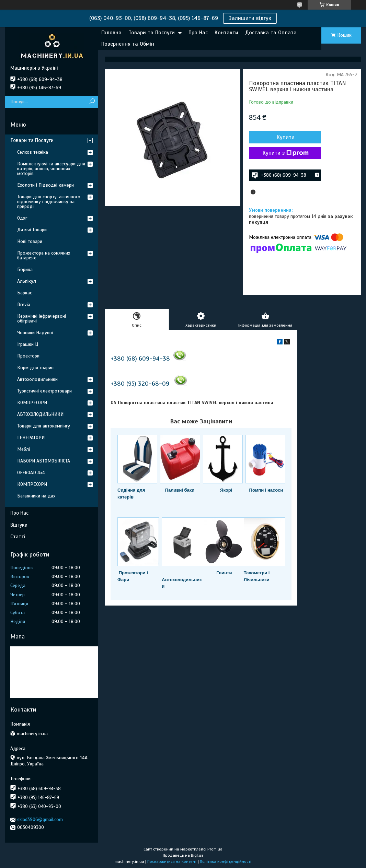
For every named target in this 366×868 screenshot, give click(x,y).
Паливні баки (180, 490)
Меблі (24, 449)
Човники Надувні (35, 333)
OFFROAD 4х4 (31, 473)
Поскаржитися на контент (172, 861)
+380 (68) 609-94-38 (140, 359)
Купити (286, 137)
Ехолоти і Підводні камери (45, 185)
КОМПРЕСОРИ (32, 403)
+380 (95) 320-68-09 (140, 384)
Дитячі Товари (32, 230)
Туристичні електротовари (44, 391)
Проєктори (28, 356)
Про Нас (198, 33)
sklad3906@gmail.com (40, 819)
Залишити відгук (250, 18)
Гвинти (224, 573)
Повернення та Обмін (128, 44)
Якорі (226, 490)
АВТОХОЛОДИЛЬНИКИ (40, 414)
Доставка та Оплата (271, 33)
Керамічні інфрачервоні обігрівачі (42, 319)
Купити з (286, 153)
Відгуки (19, 525)
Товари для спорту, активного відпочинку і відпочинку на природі (49, 202)
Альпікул (27, 281)
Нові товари (30, 241)
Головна (111, 33)
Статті (18, 537)
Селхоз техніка (33, 152)
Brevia (24, 304)
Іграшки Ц (28, 344)
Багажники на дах (36, 496)
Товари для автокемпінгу (44, 426)
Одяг (22, 218)
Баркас (25, 293)
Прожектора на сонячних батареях (44, 255)
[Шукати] (92, 102)
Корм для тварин (35, 368)
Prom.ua (215, 849)
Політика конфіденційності (226, 861)
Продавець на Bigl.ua (183, 855)
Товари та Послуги (152, 33)
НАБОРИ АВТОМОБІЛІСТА (44, 461)
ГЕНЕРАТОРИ (31, 438)
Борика (25, 269)
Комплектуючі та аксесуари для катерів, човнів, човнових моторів (51, 169)
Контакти (226, 33)
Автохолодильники (37, 379)
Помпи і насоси (266, 490)
